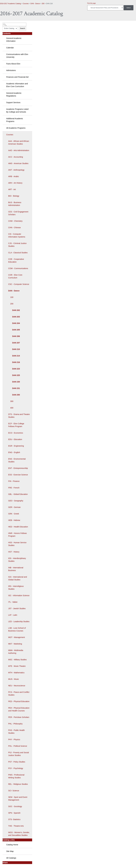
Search (22, 28)
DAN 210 (16, 349)
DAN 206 (16, 336)
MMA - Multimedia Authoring (16, 652)
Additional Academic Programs (15, 120)
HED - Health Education (18, 527)
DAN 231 (16, 388)
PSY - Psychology (16, 768)
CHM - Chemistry (15, 221)
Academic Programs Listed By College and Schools (17, 111)
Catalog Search (7, 23)
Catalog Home (12, 845)
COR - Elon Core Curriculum (15, 276)
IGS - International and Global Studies (18, 578)
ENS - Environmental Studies (17, 460)
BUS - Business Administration (15, 204)
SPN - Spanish (14, 813)
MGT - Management (17, 637)
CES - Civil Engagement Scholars (18, 213)
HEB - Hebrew (14, 520)
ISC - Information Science (19, 595)
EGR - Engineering (16, 446)
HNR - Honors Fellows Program (17, 535)
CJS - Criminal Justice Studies (17, 245)
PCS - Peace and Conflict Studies (19, 694)
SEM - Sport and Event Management (18, 799)
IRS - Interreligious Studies (16, 588)
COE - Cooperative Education (16, 261)
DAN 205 (16, 330)
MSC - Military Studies (17, 660)
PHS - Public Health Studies (16, 732)
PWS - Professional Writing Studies (16, 776)
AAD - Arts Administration (19, 150)
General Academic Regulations (14, 94)
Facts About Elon (13, 64)
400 (12, 408)
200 (43, 4)
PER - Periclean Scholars (19, 717)
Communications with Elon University (17, 56)
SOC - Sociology (15, 806)
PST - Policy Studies (17, 762)
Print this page (92, 3)
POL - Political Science (18, 746)
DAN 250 (16, 395)
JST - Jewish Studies (17, 608)
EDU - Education (15, 439)
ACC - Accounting (16, 157)
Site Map (10, 851)
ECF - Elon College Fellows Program (16, 425)
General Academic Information (14, 40)
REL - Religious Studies (18, 784)
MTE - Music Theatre (17, 666)
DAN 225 (16, 375)
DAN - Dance (35, 4)
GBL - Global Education (18, 494)
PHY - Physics (14, 740)
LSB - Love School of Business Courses (17, 629)
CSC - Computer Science (19, 284)
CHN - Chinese (14, 228)
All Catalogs (11, 858)
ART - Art (12, 189)
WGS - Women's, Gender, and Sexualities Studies (19, 834)
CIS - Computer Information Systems (17, 235)
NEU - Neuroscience (17, 686)
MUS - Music (14, 679)
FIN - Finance (14, 481)
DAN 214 (16, 356)
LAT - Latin (13, 615)
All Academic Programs (16, 128)
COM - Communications (18, 268)
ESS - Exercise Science (18, 475)
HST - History (14, 552)
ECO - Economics (16, 433)
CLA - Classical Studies (18, 253)
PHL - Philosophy (15, 724)
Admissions (11, 70)
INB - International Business (16, 569)
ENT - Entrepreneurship (18, 468)
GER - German (14, 507)
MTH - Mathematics (16, 673)
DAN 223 (16, 369)
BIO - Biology (14, 196)
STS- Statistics (14, 819)
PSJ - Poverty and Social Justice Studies (19, 754)
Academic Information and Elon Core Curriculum (17, 85)
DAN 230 (16, 382)
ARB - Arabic (14, 176)
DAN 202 (16, 310)
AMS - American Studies (18, 163)
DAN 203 (16, 317)
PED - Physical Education (19, 701)
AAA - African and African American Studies (19, 142)
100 (12, 297)
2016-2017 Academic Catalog (10, 4)
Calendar (10, 48)
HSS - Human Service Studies (17, 544)
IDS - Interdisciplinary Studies (17, 560)
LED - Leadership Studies (19, 621)
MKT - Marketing (15, 644)
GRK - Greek (14, 514)
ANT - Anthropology (16, 170)
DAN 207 (16, 343)
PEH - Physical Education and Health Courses (19, 709)
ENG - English (14, 452)
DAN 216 (16, 362)
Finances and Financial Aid (17, 77)
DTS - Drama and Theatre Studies (19, 416)
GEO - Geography (16, 501)
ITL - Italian (13, 602)
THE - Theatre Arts (16, 826)
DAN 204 (16, 323)
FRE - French (14, 488)
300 (12, 401)
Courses (26, 4)
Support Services (13, 102)
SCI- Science (14, 791)
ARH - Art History (15, 183)
